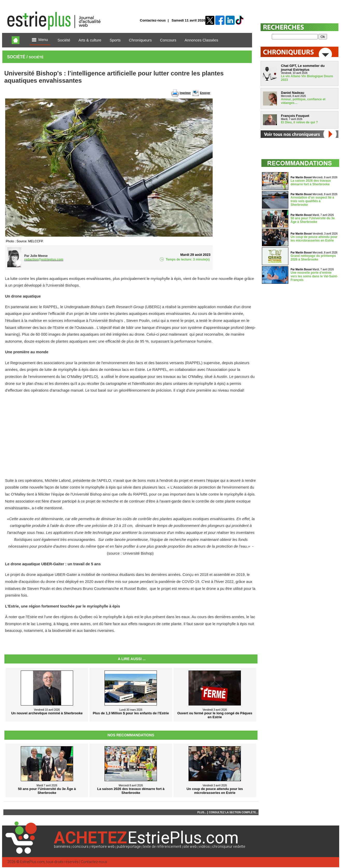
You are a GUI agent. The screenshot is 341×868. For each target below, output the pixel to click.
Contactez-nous (153, 20)
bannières (62, 847)
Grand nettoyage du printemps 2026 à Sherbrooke (313, 258)
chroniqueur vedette (229, 847)
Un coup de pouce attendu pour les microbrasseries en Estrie (314, 239)
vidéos (204, 847)
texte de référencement (162, 847)
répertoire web (103, 847)
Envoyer (205, 93)
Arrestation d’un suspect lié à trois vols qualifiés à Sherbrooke (312, 201)
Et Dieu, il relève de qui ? (300, 122)
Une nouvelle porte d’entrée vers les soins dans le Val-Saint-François (314, 276)
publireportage (129, 847)
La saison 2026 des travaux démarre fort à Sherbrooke (311, 182)
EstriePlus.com (32, 862)
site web (190, 847)
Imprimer (185, 93)
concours (80, 847)
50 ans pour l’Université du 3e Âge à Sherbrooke (313, 220)
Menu (40, 40)
